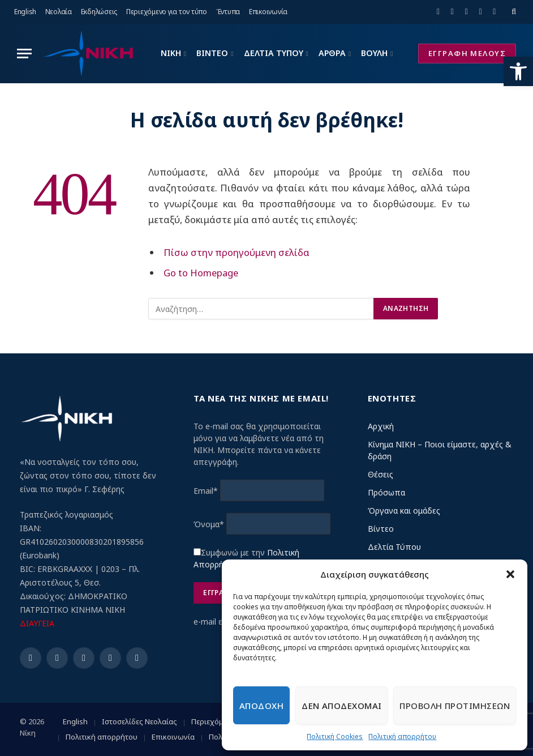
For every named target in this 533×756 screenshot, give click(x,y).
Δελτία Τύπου (394, 547)
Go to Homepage (201, 273)
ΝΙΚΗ (171, 53)
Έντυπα (228, 12)
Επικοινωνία (268, 12)
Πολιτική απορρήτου (402, 736)
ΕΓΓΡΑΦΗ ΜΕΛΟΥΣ (467, 53)
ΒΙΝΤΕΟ (212, 53)
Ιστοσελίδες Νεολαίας (139, 721)
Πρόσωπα (386, 492)
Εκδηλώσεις (99, 12)
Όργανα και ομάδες (404, 511)
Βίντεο (381, 529)
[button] (518, 71)
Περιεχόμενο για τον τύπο (167, 12)
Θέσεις (381, 474)
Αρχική (381, 426)
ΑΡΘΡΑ (332, 53)
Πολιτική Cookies (335, 736)
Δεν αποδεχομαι (341, 706)
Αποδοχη (261, 706)
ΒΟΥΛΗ (374, 53)
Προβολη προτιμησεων (455, 706)
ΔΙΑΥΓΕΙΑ (37, 623)
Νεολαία (59, 12)
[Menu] (24, 54)
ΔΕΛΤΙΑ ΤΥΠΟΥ (274, 53)
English (25, 12)
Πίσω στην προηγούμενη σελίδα (237, 252)
